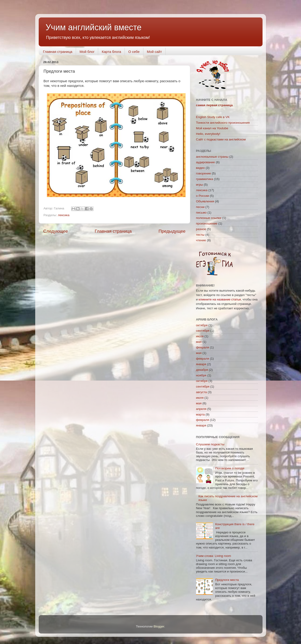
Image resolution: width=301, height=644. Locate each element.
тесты (200, 235)
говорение (204, 173)
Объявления (205, 201)
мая (199, 342)
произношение (207, 223)
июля (200, 336)
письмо (201, 213)
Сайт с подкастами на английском (221, 139)
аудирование (206, 162)
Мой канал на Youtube (212, 128)
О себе (134, 52)
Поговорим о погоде (230, 468)
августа (202, 392)
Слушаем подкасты (210, 444)
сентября (203, 331)
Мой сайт (154, 52)
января (201, 364)
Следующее (56, 231)
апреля (201, 409)
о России (203, 196)
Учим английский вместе (94, 27)
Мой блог (87, 52)
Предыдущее (172, 231)
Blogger (159, 626)
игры (200, 185)
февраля (203, 347)
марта (201, 414)
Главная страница (58, 52)
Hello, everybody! (208, 134)
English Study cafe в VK (213, 117)
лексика (64, 215)
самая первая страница (215, 105)
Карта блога (111, 52)
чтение (201, 240)
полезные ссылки (209, 218)
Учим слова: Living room (214, 556)
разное (201, 229)
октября (202, 325)
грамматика (205, 179)
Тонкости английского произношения (223, 123)
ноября (201, 375)
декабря (202, 370)
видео (201, 168)
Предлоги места (227, 580)
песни (200, 207)
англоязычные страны (212, 157)
